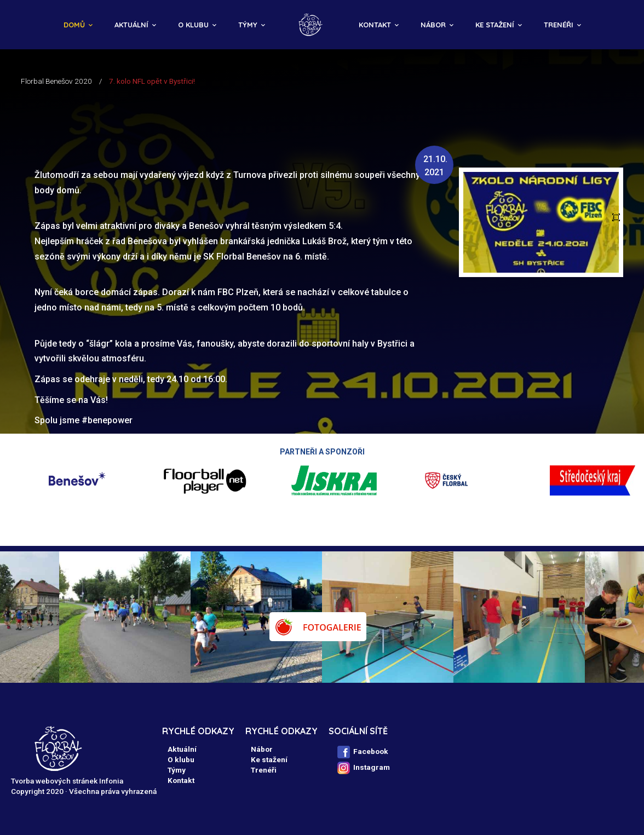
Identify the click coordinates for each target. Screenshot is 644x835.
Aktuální (131, 25)
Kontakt (375, 25)
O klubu (193, 25)
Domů (74, 25)
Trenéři (559, 25)
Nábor (433, 25)
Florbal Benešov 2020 (56, 81)
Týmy (248, 25)
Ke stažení (495, 25)
